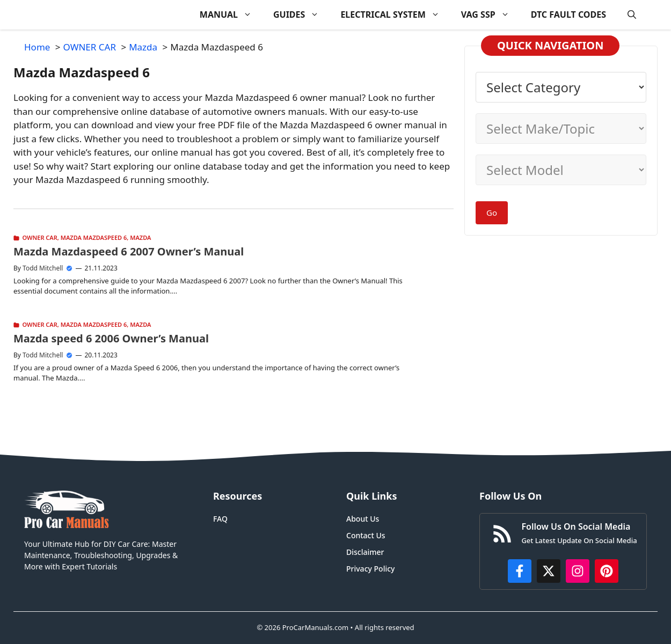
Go (492, 213)
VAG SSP (491, 15)
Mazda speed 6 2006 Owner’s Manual (111, 338)
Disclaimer (365, 552)
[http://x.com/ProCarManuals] (549, 571)
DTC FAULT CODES (568, 14)
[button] (632, 15)
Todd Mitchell (43, 268)
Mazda (140, 237)
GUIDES (301, 15)
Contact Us (366, 535)
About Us (363, 519)
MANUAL (231, 15)
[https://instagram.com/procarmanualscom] (578, 571)
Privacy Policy (370, 569)
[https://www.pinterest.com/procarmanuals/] (607, 571)
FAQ (220, 519)
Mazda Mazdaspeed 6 (94, 237)
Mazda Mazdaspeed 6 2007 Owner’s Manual (129, 251)
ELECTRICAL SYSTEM (395, 15)
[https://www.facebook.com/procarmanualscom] (520, 571)
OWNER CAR (40, 237)
